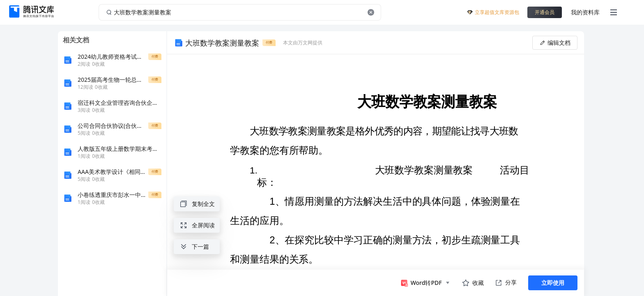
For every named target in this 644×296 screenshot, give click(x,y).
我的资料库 (585, 12)
